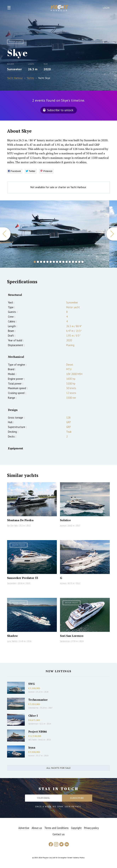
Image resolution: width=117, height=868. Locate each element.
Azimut (63, 526)
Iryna (32, 747)
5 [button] (47, 262)
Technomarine (38, 700)
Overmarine (34, 708)
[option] (55, 234)
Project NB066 (38, 732)
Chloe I (33, 716)
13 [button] (73, 262)
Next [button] (112, 234)
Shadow (12, 636)
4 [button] (44, 262)
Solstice (65, 520)
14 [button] (76, 262)
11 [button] (67, 262)
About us (37, 828)
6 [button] (51, 262)
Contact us (59, 834)
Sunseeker (14, 69)
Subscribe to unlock (60, 110)
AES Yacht (32, 740)
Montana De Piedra (20, 520)
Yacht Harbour (60, 8)
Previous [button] (5, 234)
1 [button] (35, 262)
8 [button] (57, 262)
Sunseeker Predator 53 (23, 578)
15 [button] (79, 262)
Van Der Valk (12, 526)
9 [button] (60, 262)
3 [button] (41, 262)
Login (106, 8)
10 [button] (63, 262)
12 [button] (70, 262)
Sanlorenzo (65, 641)
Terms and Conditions (56, 828)
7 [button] (54, 262)
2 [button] (38, 262)
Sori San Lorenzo (72, 636)
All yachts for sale (59, 768)
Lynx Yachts (12, 641)
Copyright (76, 828)
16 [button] (82, 262)
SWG (32, 684)
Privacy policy (91, 828)
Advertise (24, 828)
